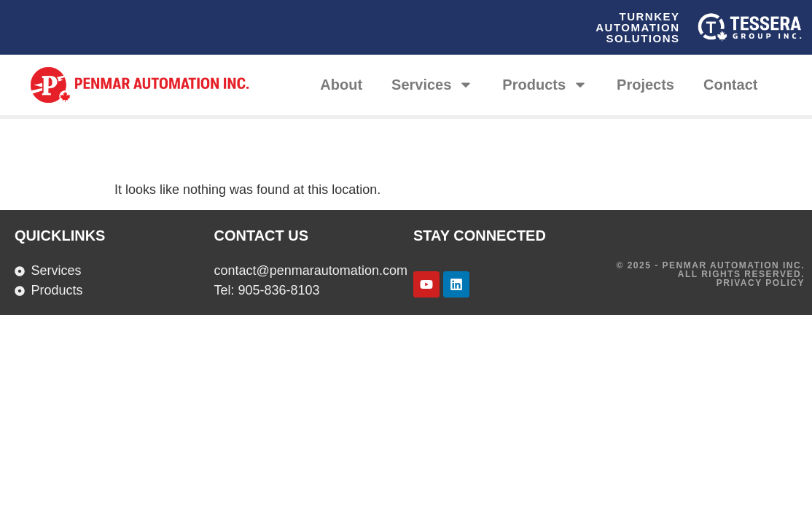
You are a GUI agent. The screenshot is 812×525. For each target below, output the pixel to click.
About (341, 85)
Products (545, 85)
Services (432, 85)
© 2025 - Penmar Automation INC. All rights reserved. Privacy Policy (711, 274)
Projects (645, 85)
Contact (730, 85)
